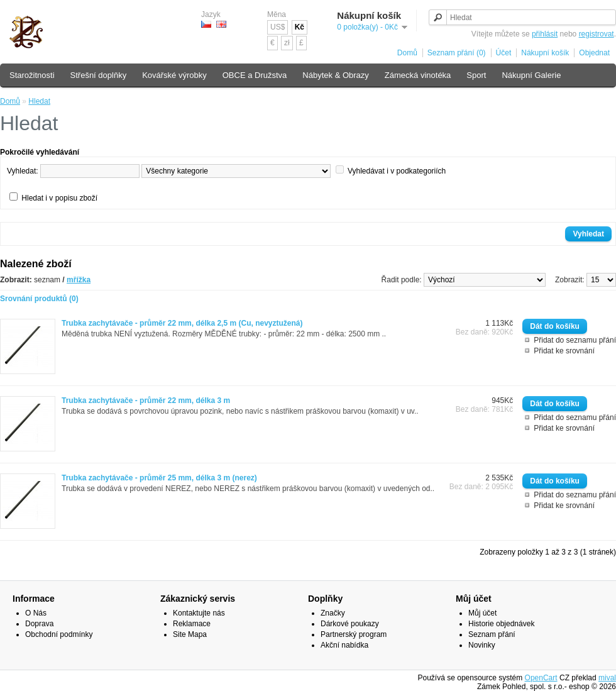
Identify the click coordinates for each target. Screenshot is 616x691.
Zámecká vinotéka (418, 75)
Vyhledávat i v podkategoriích (397, 171)
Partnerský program (354, 634)
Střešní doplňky (99, 75)
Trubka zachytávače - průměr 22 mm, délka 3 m (146, 401)
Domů (407, 53)
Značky (333, 613)
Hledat (39, 101)
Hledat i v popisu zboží (59, 198)
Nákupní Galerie (531, 75)
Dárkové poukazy (350, 624)
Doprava (39, 624)
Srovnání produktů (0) (39, 299)
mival (607, 678)
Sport (476, 75)
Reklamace (192, 624)
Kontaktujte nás (199, 613)
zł (287, 43)
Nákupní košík (545, 53)
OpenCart (541, 678)
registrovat (597, 34)
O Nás (36, 613)
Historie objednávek (501, 624)
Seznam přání (492, 634)
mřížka (79, 280)
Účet (504, 53)
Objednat (594, 53)
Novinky (482, 645)
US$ (278, 27)
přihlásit (545, 34)
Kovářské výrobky (174, 75)
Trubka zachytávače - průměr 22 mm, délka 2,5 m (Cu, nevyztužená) (182, 323)
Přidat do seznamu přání (575, 340)
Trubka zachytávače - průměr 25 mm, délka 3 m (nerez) (159, 478)
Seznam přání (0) (457, 53)
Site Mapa (190, 634)
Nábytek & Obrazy (336, 75)
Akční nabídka (344, 645)
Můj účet (482, 613)
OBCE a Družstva (255, 75)
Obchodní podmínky (59, 634)
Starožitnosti (32, 75)
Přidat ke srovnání (564, 351)
